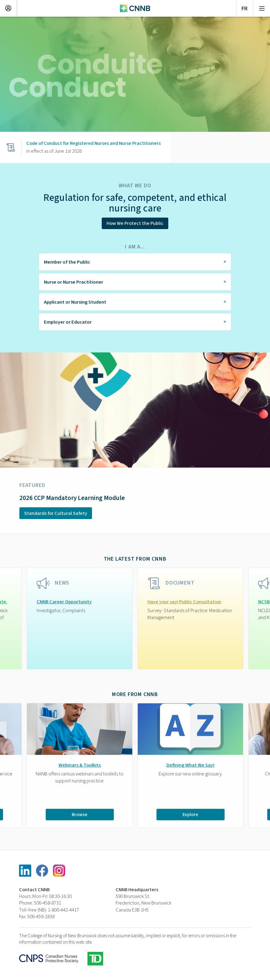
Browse (80, 814)
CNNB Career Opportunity (64, 602)
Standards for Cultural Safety (56, 513)
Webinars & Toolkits (80, 765)
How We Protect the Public (135, 223)
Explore (190, 814)
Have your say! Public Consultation (184, 602)
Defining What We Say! (190, 765)
